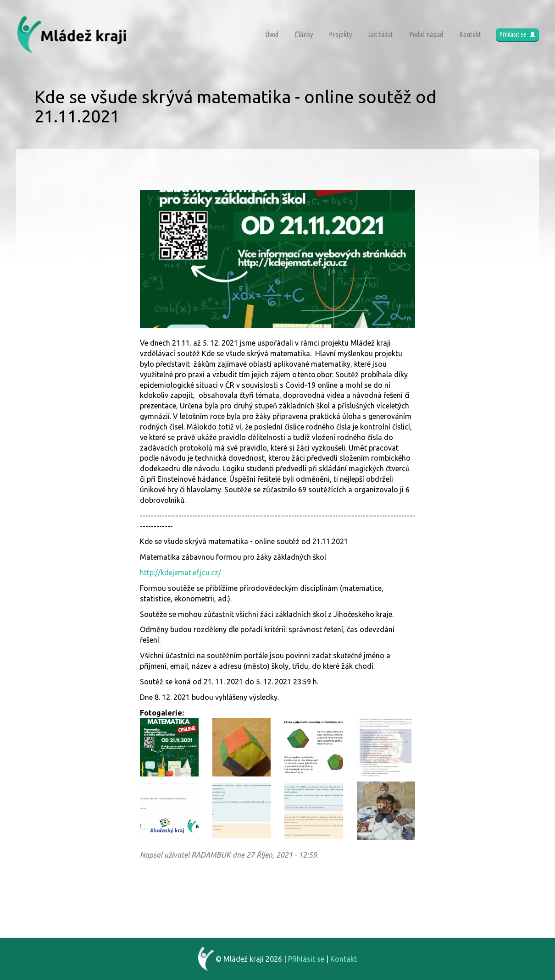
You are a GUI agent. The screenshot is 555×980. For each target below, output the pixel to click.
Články (304, 34)
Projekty (340, 34)
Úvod (272, 34)
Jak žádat (380, 34)
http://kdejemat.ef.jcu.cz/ (180, 573)
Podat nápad (426, 34)
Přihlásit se (517, 34)
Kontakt (470, 34)
